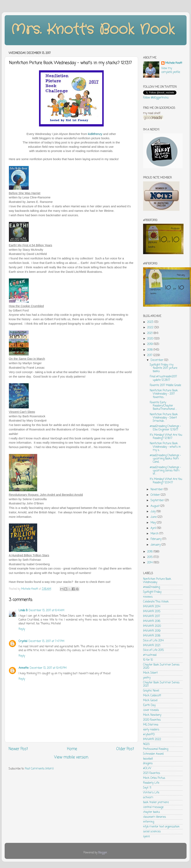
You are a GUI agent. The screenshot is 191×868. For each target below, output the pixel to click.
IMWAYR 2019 (152, 631)
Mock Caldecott (152, 696)
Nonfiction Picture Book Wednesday (157, 581)
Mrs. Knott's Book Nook (93, 30)
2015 (150, 557)
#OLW (147, 768)
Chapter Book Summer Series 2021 (161, 684)
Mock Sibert (150, 673)
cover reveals (151, 710)
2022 (151, 328)
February (156, 539)
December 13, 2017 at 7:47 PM (46, 641)
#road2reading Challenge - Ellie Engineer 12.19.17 (165, 428)
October (156, 495)
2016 (150, 552)
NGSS (146, 744)
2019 (150, 344)
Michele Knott (174, 63)
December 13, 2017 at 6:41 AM (46, 611)
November (157, 490)
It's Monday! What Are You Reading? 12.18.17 (166, 437)
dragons (148, 764)
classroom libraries (155, 817)
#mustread (150, 655)
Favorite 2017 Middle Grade (165, 385)
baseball (148, 759)
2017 (150, 355)
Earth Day (149, 705)
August (155, 506)
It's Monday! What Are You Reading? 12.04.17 (166, 481)
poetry (147, 678)
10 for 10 (148, 660)
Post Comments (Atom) (39, 769)
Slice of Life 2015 (153, 650)
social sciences (152, 832)
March (155, 534)
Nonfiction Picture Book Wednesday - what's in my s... (165, 447)
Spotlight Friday (152, 592)
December (157, 360)
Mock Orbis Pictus (154, 778)
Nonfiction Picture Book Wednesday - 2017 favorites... (164, 394)
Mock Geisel (150, 701)
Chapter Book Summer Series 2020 (161, 666)
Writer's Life (151, 793)
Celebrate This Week (156, 602)
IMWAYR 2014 (152, 607)
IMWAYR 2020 (152, 626)
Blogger (103, 853)
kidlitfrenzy (95, 134)
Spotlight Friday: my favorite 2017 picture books (164, 368)
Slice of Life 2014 (153, 641)
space (146, 836)
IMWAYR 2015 (152, 612)
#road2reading (151, 587)
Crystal (23, 641)
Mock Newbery (152, 715)
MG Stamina (151, 725)
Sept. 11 (147, 788)
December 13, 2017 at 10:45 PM (48, 668)
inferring (149, 822)
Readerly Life (151, 783)
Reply (22, 629)
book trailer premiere (156, 802)
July (154, 512)
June (154, 517)
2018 (150, 350)
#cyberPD (149, 735)
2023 (151, 322)
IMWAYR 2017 (152, 616)
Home (72, 749)
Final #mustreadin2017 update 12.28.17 (163, 378)
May (154, 523)
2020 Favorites (152, 720)
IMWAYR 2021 (152, 646)
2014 (150, 563)
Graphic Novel (151, 691)
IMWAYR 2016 (152, 621)
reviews (148, 597)
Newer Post (18, 749)
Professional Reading (156, 749)
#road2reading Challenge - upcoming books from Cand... (165, 459)
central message (153, 807)
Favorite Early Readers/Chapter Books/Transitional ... (163, 406)
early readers (151, 730)
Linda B (23, 611)
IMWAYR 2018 (152, 636)
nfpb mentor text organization (161, 827)
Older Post (125, 749)
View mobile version (71, 757)
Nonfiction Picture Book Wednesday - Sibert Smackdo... (164, 418)
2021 (150, 333)
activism (148, 798)
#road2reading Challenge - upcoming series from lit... (165, 471)
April (154, 528)
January (156, 545)
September (158, 500)
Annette (24, 668)
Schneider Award (153, 754)
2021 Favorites (152, 773)
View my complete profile (171, 70)
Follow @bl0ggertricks (156, 98)
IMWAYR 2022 (152, 739)
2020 (151, 339)
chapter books (151, 812)
